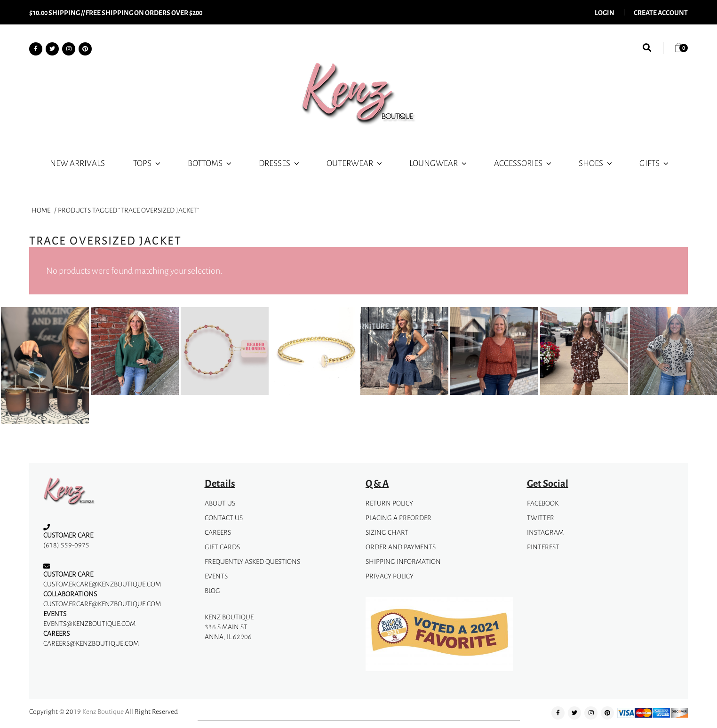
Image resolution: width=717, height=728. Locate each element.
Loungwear (439, 163)
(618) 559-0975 (66, 545)
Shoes (596, 163)
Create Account (661, 12)
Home (41, 210)
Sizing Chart (387, 532)
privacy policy (390, 576)
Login (605, 12)
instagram (545, 532)
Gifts (655, 163)
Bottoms (210, 163)
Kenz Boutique (103, 711)
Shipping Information (403, 561)
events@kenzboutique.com (89, 623)
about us (220, 503)
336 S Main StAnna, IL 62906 (228, 632)
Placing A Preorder (398, 518)
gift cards (222, 547)
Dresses (280, 163)
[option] (45, 368)
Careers (218, 532)
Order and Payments (401, 547)
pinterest (543, 547)
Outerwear (355, 163)
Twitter (541, 518)
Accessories (523, 163)
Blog (212, 590)
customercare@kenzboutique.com (102, 584)
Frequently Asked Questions (252, 561)
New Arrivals (77, 163)
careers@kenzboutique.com (91, 643)
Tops (147, 163)
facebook (543, 503)
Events (216, 576)
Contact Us (224, 518)
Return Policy (389, 503)
